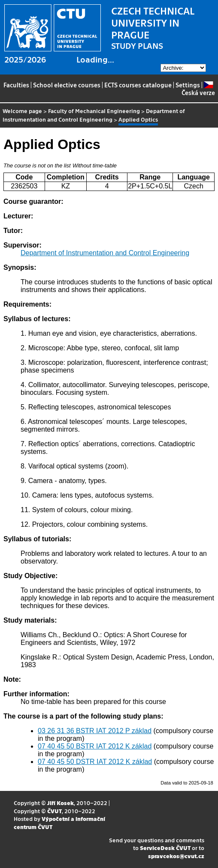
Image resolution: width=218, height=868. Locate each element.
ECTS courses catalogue (138, 85)
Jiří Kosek (61, 803)
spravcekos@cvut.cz (176, 856)
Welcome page (22, 111)
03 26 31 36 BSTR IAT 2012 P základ (95, 731)
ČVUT (54, 811)
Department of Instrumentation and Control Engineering (94, 115)
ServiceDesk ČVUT (165, 848)
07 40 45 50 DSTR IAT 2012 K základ (95, 762)
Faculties (16, 85)
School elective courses (67, 85)
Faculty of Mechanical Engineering (94, 111)
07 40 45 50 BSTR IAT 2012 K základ (95, 746)
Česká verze (198, 89)
